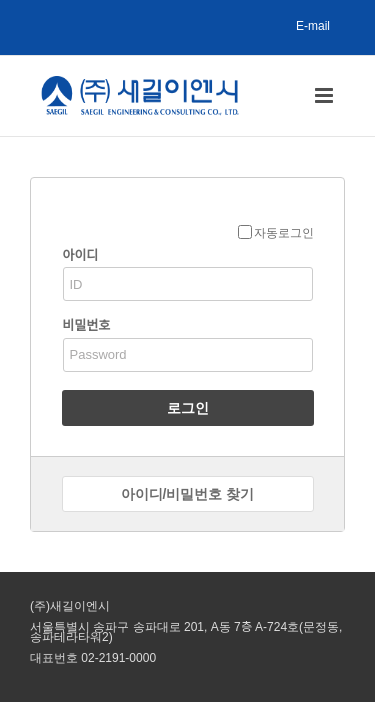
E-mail (313, 26)
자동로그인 (276, 232)
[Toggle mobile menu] (325, 95)
